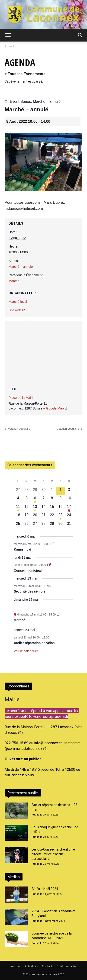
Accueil (9, 46)
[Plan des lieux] (43, 349)
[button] (8, 35)
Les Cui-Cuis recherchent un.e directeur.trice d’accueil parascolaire (53, 854)
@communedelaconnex (26, 749)
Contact (47, 966)
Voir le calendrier (26, 651)
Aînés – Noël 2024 (45, 889)
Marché (14, 281)
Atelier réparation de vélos (34, 643)
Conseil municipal (28, 571)
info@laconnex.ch (48, 743)
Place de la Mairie (21, 398)
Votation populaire (19, 429)
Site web (17, 310)
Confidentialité (66, 966)
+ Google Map (55, 408)
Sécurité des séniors (30, 591)
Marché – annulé (21, 267)
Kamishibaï (23, 549)
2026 (61, 974)
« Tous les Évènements (25, 74)
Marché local (18, 302)
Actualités (31, 966)
